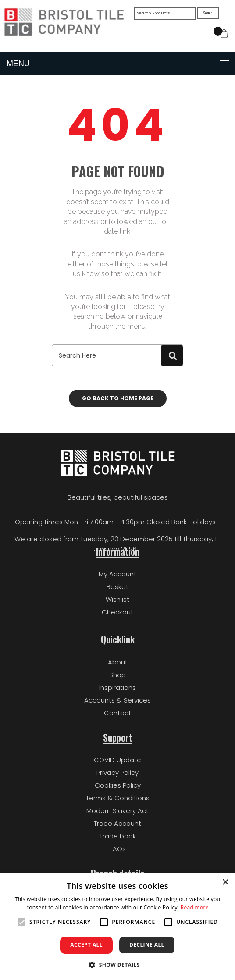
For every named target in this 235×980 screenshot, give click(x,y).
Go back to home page (118, 398)
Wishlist (117, 599)
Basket (117, 587)
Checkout (117, 612)
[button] (117, 965)
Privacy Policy (117, 772)
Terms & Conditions (118, 798)
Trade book (118, 836)
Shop (117, 675)
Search (208, 13)
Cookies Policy (118, 785)
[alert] (117, 927)
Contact (117, 713)
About (118, 662)
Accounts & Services (117, 700)
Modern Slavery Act (117, 811)
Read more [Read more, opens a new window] (195, 907)
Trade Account (117, 823)
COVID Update (117, 760)
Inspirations (117, 687)
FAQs (118, 849)
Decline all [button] (147, 945)
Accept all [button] (86, 945)
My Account (117, 574)
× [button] (225, 882)
